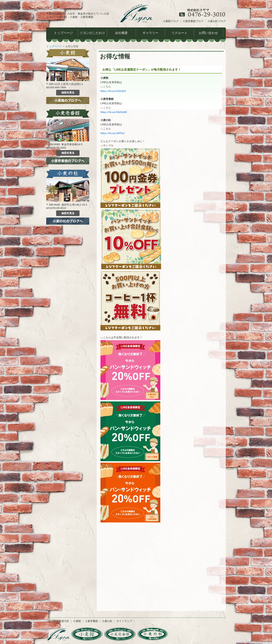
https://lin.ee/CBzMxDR (114, 112)
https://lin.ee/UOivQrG (113, 91)
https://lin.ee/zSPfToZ (113, 133)
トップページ (54, 46)
